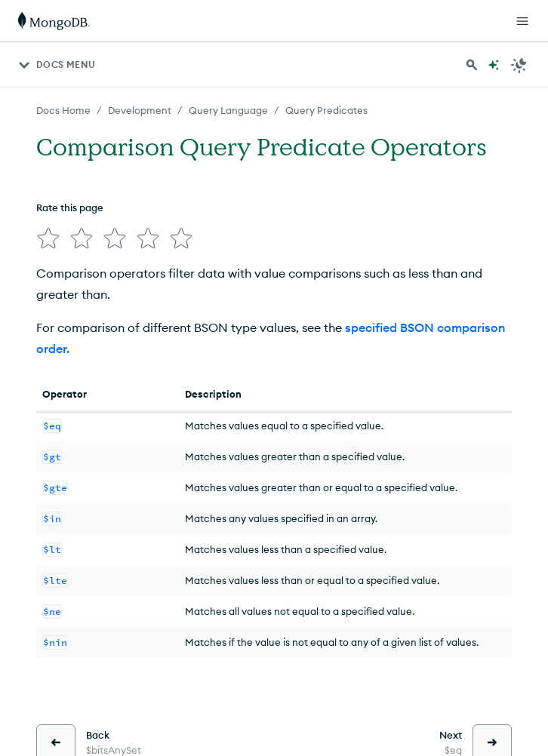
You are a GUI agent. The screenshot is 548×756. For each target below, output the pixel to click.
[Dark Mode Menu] (519, 65)
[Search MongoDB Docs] (472, 65)
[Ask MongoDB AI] (494, 65)
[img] (45, 235)
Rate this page (70, 207)
